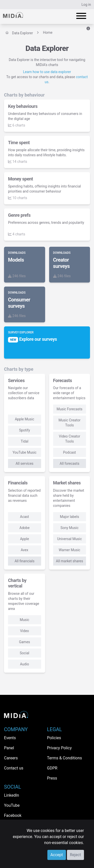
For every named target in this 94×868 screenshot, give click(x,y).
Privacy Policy (60, 748)
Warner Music (69, 550)
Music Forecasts (70, 409)
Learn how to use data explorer (47, 72)
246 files (17, 276)
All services (24, 463)
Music (25, 620)
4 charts (17, 234)
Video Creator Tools (70, 439)
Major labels (69, 517)
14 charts (18, 162)
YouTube (12, 805)
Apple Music (24, 419)
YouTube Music (25, 452)
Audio (25, 664)
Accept (57, 855)
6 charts (17, 125)
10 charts (18, 198)
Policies (54, 738)
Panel (9, 748)
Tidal (24, 441)
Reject (75, 855)
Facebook (13, 815)
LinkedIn (12, 795)
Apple (25, 539)
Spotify (25, 430)
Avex (25, 550)
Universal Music (70, 539)
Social (25, 653)
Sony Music (69, 528)
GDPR (52, 768)
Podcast (70, 452)
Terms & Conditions (65, 758)
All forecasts (69, 463)
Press (52, 778)
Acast (25, 517)
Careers (11, 758)
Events (10, 738)
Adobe (25, 528)
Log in (86, 5)
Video (25, 631)
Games (25, 642)
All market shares (69, 561)
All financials (24, 561)
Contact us (14, 768)
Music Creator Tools (70, 423)
